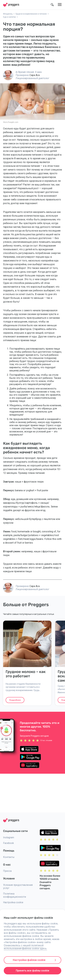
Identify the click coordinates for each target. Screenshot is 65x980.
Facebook (9, 843)
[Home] (11, 5)
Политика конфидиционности (15, 895)
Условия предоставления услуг (18, 886)
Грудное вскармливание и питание (31, 14)
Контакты (9, 857)
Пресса (7, 871)
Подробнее (15, 700)
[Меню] (60, 5)
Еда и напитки (9, 17)
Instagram (9, 837)
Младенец (8, 14)
